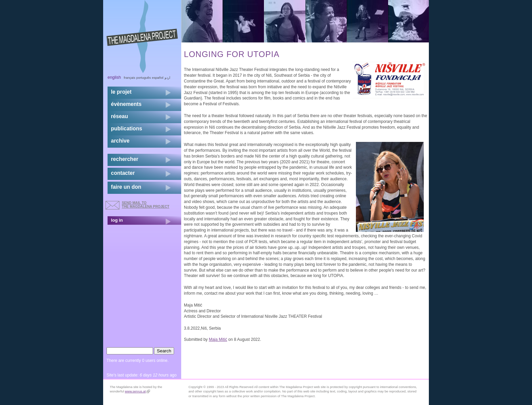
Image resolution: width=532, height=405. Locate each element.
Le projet (121, 92)
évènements (126, 104)
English (114, 77)
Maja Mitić (218, 339)
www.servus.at (137, 391)
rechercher (125, 159)
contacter (123, 173)
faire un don (126, 187)
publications (127, 128)
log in (117, 220)
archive (120, 141)
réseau (119, 116)
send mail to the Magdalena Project (146, 205)
